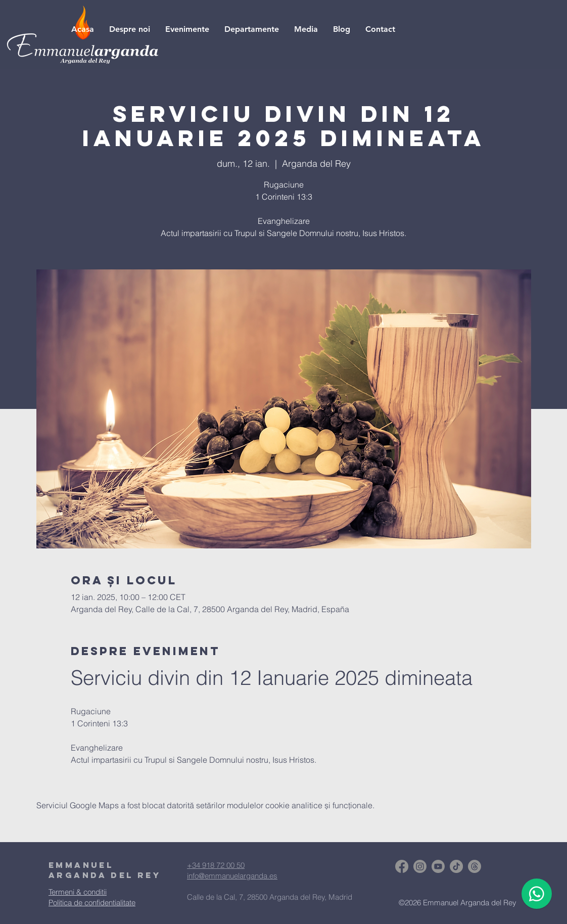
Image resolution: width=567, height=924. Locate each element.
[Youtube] (438, 866)
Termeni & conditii (78, 892)
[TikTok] (456, 866)
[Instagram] (420, 866)
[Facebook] (402, 866)
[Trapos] (475, 866)
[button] (306, 29)
